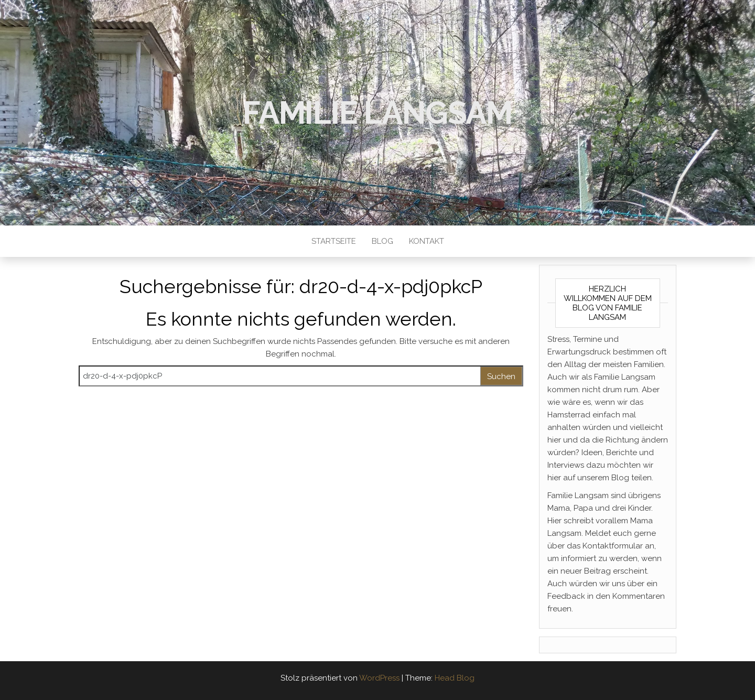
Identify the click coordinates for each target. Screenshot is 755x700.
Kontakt (427, 241)
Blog (382, 241)
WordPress (379, 678)
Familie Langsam (377, 113)
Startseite (334, 241)
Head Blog (455, 678)
